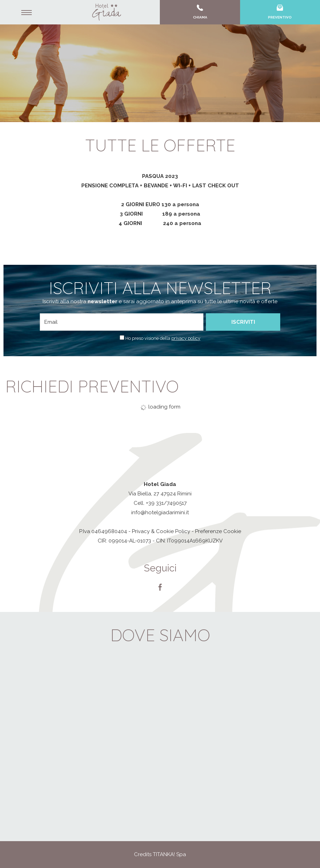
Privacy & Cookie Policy (161, 531)
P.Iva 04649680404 (103, 531)
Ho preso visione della (163, 338)
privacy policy (186, 338)
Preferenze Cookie (218, 531)
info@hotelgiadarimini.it (160, 512)
